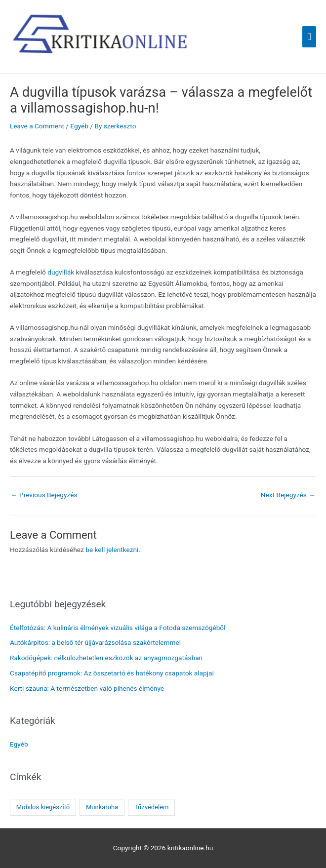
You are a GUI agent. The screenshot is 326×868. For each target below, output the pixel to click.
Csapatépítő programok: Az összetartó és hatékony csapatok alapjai (112, 673)
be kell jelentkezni (112, 550)
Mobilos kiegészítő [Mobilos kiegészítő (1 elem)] (43, 807)
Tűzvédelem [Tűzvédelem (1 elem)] (152, 807)
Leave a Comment (37, 126)
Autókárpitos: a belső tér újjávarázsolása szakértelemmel (95, 642)
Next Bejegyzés (288, 495)
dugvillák (61, 272)
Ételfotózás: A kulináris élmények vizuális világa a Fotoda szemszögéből (118, 628)
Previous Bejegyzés (44, 495)
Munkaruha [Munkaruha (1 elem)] (102, 807)
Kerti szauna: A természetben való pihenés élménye (87, 688)
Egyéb (79, 126)
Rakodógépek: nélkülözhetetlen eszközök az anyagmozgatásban (106, 658)
